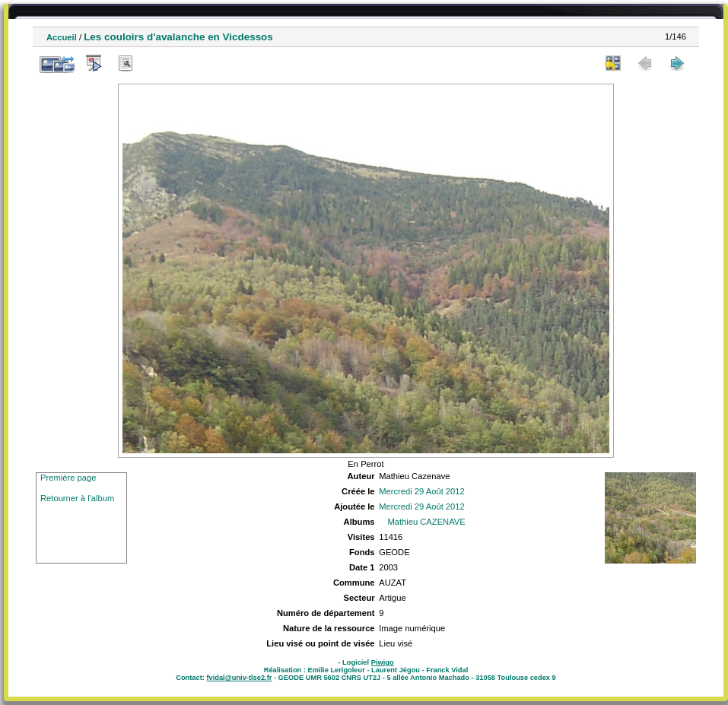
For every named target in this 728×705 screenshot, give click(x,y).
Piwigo (383, 662)
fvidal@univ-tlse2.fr (239, 678)
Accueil (62, 37)
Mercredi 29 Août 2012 (422, 491)
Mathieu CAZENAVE (426, 522)
